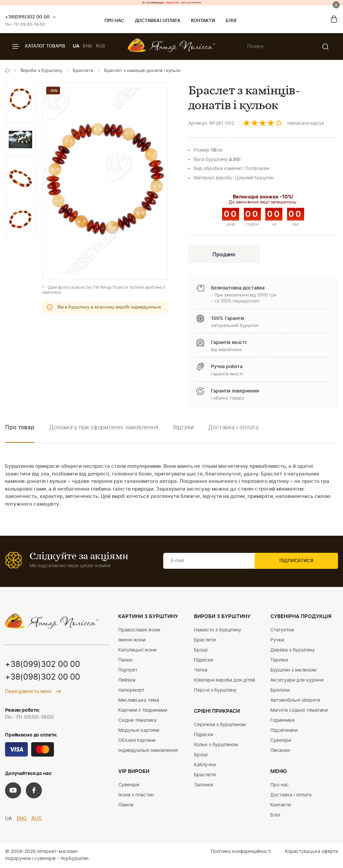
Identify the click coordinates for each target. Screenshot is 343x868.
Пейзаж (127, 681)
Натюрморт (131, 691)
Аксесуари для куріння (297, 681)
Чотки (201, 671)
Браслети (83, 71)
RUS (100, 46)
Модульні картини (139, 731)
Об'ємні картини (137, 741)
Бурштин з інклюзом (293, 671)
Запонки (203, 786)
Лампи (126, 806)
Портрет (128, 671)
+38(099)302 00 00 (27, 17)
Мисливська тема (139, 701)
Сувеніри (129, 786)
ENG (88, 46)
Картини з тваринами (143, 711)
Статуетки (282, 631)
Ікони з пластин (136, 796)
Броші (201, 651)
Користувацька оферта (312, 852)
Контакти (203, 21)
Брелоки (280, 691)
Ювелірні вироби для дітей (224, 681)
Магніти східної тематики (299, 711)
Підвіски (203, 661)
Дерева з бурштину (293, 651)
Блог (232, 21)
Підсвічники (284, 731)
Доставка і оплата (158, 21)
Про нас (114, 21)
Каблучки (205, 766)
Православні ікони (139, 631)
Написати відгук (306, 123)
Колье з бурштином (216, 746)
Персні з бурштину (215, 691)
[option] (20, 99)
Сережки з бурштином (220, 725)
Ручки (277, 641)
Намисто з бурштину (218, 631)
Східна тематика (137, 721)
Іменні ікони (132, 641)
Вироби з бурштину (41, 71)
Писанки (280, 751)
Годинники (282, 721)
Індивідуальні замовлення (148, 751)
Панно (125, 661)
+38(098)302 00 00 (43, 679)
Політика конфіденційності (241, 852)
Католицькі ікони (137, 651)
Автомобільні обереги (295, 701)
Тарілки (279, 661)
